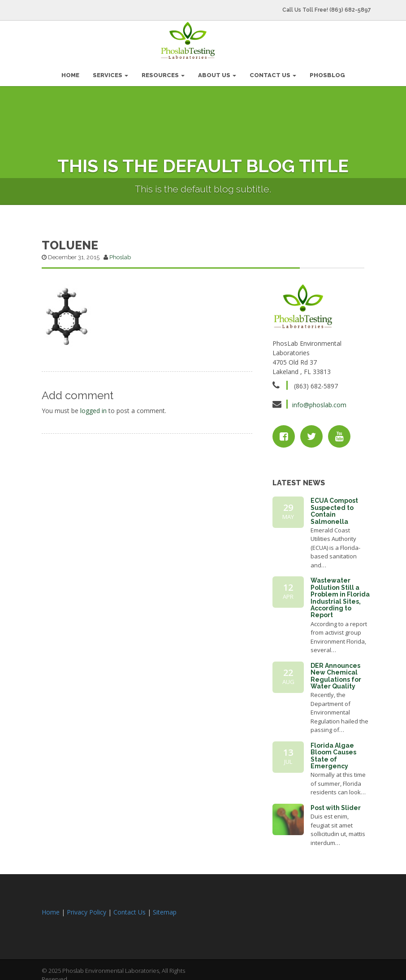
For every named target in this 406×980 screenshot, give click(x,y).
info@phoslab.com (319, 402)
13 (288, 753)
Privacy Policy (86, 909)
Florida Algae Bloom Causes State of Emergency (333, 753)
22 (288, 673)
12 (288, 588)
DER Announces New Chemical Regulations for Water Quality (336, 673)
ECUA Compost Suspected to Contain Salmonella (334, 508)
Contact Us (273, 72)
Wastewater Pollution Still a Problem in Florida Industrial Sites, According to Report (340, 595)
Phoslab (120, 254)
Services (110, 72)
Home (51, 909)
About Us (217, 72)
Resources (163, 72)
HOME (70, 72)
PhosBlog (327, 72)
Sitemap (165, 909)
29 (288, 508)
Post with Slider (336, 805)
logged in (93, 407)
